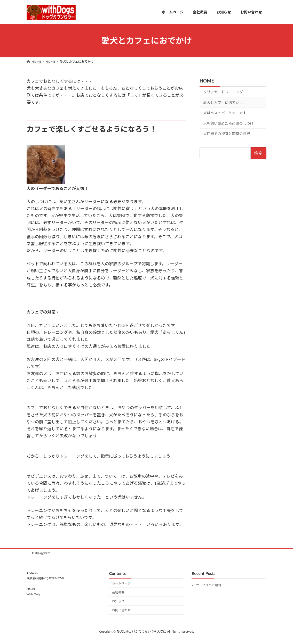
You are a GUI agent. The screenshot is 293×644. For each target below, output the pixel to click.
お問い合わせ (41, 553)
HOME (207, 81)
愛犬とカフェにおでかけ (223, 102)
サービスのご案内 (209, 585)
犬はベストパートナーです (225, 113)
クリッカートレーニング (223, 92)
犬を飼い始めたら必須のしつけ (228, 123)
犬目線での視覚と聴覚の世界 (227, 134)
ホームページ (121, 583)
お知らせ (118, 601)
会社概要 (118, 592)
